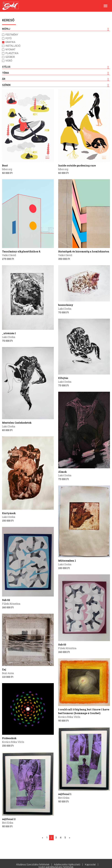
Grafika (10, 42)
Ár (55, 79)
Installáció (13, 46)
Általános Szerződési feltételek (33, 864)
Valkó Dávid (9, 255)
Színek (55, 85)
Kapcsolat (90, 864)
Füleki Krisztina (11, 604)
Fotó (8, 38)
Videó (9, 61)
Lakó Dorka (9, 337)
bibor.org (7, 169)
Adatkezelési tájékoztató (67, 864)
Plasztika (12, 53)
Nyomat (10, 49)
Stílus (55, 67)
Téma (55, 73)
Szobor (10, 57)
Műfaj (55, 29)
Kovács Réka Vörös (69, 717)
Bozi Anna (8, 673)
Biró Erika (64, 798)
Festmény (12, 35)
